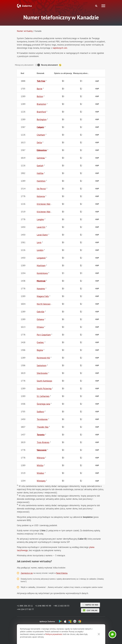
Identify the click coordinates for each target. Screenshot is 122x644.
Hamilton (41, 181)
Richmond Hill (43, 358)
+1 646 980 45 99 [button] (43, 606)
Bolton (40, 96)
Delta (39, 142)
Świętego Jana (43, 404)
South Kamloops (44, 381)
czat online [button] (90, 610)
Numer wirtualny (25, 31)
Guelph (40, 166)
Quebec (40, 342)
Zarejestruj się (27, 573)
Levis (39, 242)
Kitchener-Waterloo (46, 204)
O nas (29, 638)
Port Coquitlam (44, 335)
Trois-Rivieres (43, 442)
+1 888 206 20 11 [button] (25, 606)
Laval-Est (41, 227)
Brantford (41, 112)
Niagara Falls (43, 296)
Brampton (41, 104)
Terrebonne (42, 419)
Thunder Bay (43, 427)
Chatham (41, 135)
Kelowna (41, 196)
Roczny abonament (51, 65)
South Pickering (44, 389)
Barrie (39, 89)
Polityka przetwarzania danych (83, 638)
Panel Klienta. (62, 573)
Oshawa (40, 319)
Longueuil (41, 258)
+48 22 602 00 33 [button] (62, 606)
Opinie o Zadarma (42, 638)
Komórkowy (42, 273)
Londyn (40, 250)
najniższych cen (60, 48)
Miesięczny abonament (24, 65)
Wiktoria (41, 458)
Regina (40, 350)
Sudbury (40, 412)
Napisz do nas (90, 605)
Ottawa (40, 327)
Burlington (42, 119)
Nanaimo (41, 289)
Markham (41, 265)
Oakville (41, 312)
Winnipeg (41, 481)
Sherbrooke (42, 373)
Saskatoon (42, 365)
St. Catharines (43, 396)
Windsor (40, 473)
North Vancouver (45, 304)
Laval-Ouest (42, 235)
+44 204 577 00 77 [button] (25, 609)
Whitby (40, 465)
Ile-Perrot (41, 189)
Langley (40, 219)
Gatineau (41, 158)
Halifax (40, 173)
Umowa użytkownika (60, 638)
